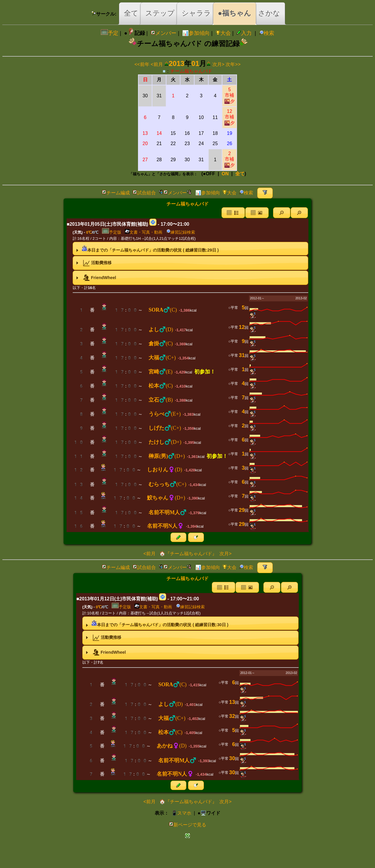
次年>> (233, 64)
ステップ (160, 13)
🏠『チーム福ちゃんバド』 (187, 554)
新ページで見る (187, 825)
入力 (244, 33)
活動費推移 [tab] (93, 263)
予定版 (112, 232)
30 (232, 758)
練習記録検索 (180, 232)
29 (242, 510)
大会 (223, 33)
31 (242, 355)
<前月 (157, 64)
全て (131, 13)
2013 (177, 63)
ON (225, 174)
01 (195, 63)
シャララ (196, 13)
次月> (218, 64)
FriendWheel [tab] (96, 278)
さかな (269, 13)
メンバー (163, 33)
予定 (110, 33)
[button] (282, 213)
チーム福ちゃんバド (191, 71)
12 (229, 117)
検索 (267, 33)
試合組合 (144, 193)
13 (232, 702)
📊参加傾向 (196, 33)
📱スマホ (181, 813)
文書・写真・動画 (144, 232)
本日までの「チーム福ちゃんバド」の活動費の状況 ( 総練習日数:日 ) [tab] (147, 249)
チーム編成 (116, 193)
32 (232, 716)
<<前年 (142, 64)
